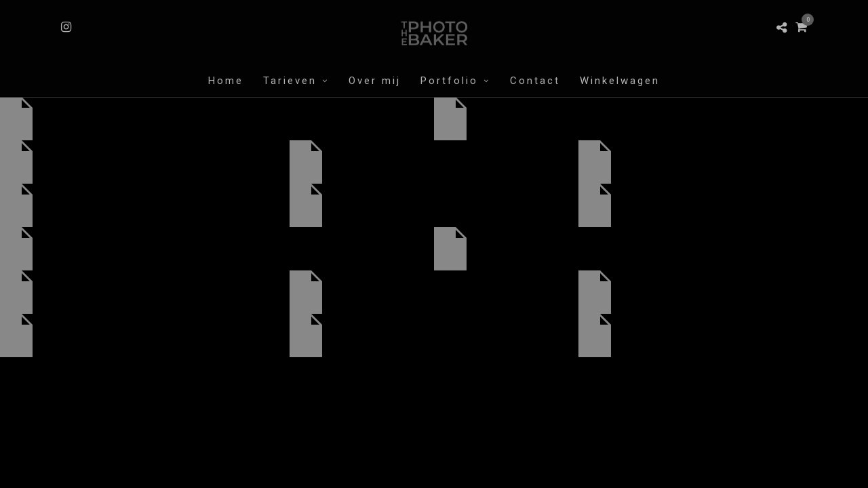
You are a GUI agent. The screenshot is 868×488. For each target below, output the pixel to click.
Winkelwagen (620, 81)
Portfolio (449, 81)
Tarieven (290, 81)
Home (226, 81)
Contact (535, 81)
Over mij (375, 81)
